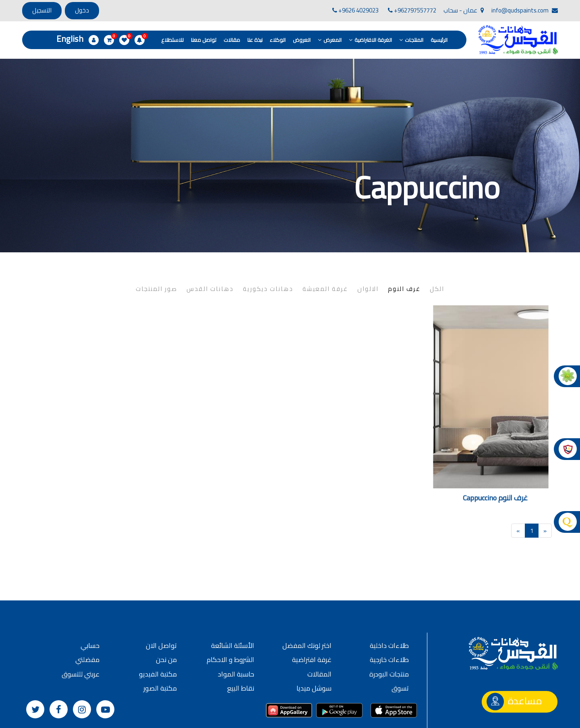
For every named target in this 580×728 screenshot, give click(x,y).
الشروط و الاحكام (230, 622)
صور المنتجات (156, 251)
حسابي (90, 608)
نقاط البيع (241, 650)
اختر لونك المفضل (307, 608)
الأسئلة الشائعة (233, 608)
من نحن (166, 622)
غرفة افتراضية (312, 622)
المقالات (319, 636)
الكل (437, 251)
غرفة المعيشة (325, 251)
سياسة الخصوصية (266, 717)
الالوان (368, 251)
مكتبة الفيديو (158, 636)
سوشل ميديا (314, 650)
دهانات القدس (210, 251)
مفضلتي (87, 622)
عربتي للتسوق (81, 636)
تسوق (400, 650)
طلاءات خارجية (389, 622)
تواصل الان (161, 608)
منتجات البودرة (389, 636)
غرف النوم (404, 251)
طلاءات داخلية (389, 608)
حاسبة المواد (236, 636)
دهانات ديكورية (268, 251)
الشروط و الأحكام (214, 717)
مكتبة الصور (160, 650)
